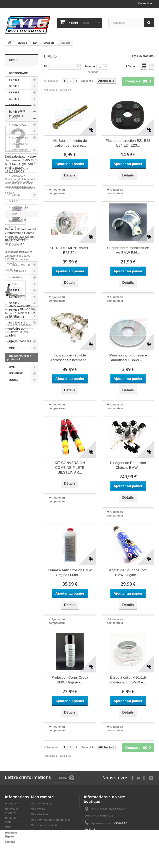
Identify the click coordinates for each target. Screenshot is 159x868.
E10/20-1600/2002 (20, 341)
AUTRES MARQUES (16, 357)
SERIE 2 (14, 86)
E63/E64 (17, 277)
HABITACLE (19, 271)
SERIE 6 (14, 112)
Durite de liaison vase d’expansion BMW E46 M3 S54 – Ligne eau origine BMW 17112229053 (21, 449)
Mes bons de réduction (46, 825)
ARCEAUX (18, 176)
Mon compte (42, 797)
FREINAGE (19, 125)
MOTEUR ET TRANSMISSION (19, 141)
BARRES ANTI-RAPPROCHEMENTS (22, 185)
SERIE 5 (14, 105)
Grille (144, 67)
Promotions (12, 804)
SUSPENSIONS (19, 169)
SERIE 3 (14, 92)
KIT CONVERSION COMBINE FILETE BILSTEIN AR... (70, 468)
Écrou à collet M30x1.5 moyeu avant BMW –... (128, 680)
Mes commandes (42, 804)
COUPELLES (20, 208)
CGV (8, 827)
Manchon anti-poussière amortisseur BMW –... (128, 358)
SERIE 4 (14, 99)
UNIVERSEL (17, 373)
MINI (12, 348)
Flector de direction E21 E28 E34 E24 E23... (128, 143)
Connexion (145, 3)
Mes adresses (40, 814)
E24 (14, 118)
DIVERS (17, 214)
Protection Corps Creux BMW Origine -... (70, 680)
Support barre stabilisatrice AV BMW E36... (128, 250)
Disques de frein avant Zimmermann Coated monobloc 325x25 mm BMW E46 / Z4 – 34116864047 (20, 521)
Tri (46, 66)
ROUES (17, 131)
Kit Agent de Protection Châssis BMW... (128, 465)
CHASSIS (18, 157)
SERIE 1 (14, 80)
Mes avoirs (38, 809)
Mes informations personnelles (51, 820)
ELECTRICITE (21, 265)
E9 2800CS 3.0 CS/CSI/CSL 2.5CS (18, 329)
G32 (14, 284)
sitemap (10, 842)
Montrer (90, 66)
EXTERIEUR (20, 150)
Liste (152, 67)
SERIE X (14, 303)
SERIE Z (14, 310)
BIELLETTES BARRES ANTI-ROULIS (19, 239)
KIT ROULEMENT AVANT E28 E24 (70, 250)
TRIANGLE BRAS (17, 223)
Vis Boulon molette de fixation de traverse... (70, 143)
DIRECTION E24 (18, 255)
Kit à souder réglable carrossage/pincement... (70, 358)
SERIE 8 (14, 297)
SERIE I (14, 316)
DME (12, 367)
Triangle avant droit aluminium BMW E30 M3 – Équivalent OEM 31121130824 (20, 596)
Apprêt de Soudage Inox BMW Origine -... (128, 573)
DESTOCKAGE (18, 73)
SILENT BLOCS (15, 198)
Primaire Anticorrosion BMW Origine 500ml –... (70, 573)
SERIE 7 (14, 290)
